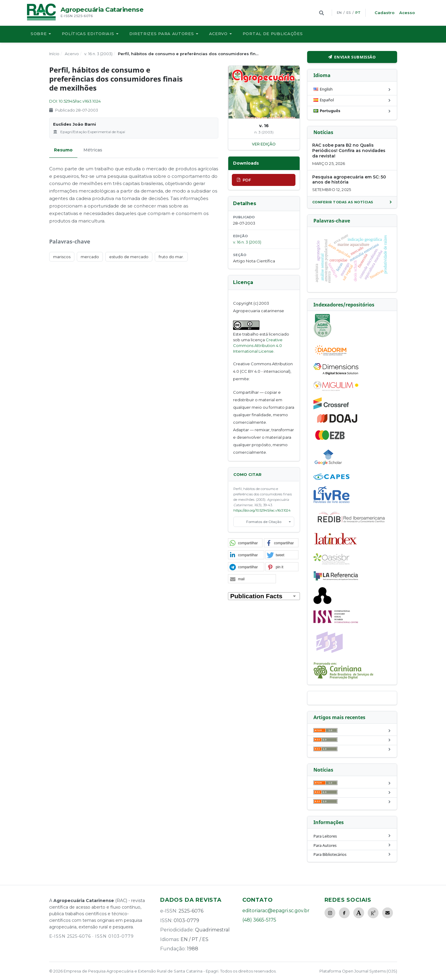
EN (339, 13)
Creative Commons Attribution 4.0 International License (258, 345)
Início (54, 54)
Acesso (407, 13)
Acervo (218, 34)
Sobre (39, 34)
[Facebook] (344, 913)
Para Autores (325, 845)
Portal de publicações (273, 34)
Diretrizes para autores (162, 34)
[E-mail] (388, 913)
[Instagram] (330, 913)
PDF (247, 180)
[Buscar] (322, 13)
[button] (245, 543)
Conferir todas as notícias (343, 202)
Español (324, 101)
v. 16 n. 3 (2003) (98, 54)
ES (349, 13)
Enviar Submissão (355, 57)
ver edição (264, 144)
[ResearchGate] (373, 913)
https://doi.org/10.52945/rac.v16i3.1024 (262, 510)
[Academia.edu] (359, 913)
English (323, 90)
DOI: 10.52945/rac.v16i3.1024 (75, 101)
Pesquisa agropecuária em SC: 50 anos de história (349, 180)
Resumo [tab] (63, 150)
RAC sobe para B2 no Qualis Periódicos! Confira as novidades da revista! (349, 151)
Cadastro (385, 13)
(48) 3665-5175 (259, 920)
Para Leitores (325, 836)
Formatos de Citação (264, 522)
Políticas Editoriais (88, 34)
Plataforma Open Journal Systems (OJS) (358, 971)
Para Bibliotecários (330, 854)
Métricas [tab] (93, 150)
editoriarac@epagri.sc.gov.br (276, 911)
